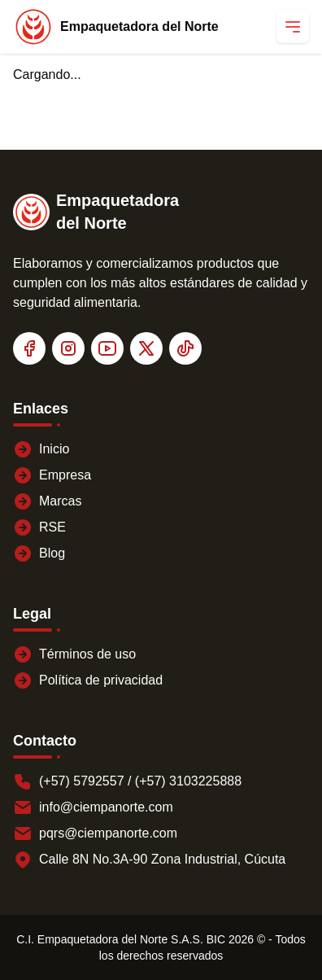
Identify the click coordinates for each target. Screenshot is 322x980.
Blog (39, 553)
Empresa (52, 475)
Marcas (47, 501)
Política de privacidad (88, 680)
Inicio (41, 449)
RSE (39, 527)
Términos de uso (74, 654)
